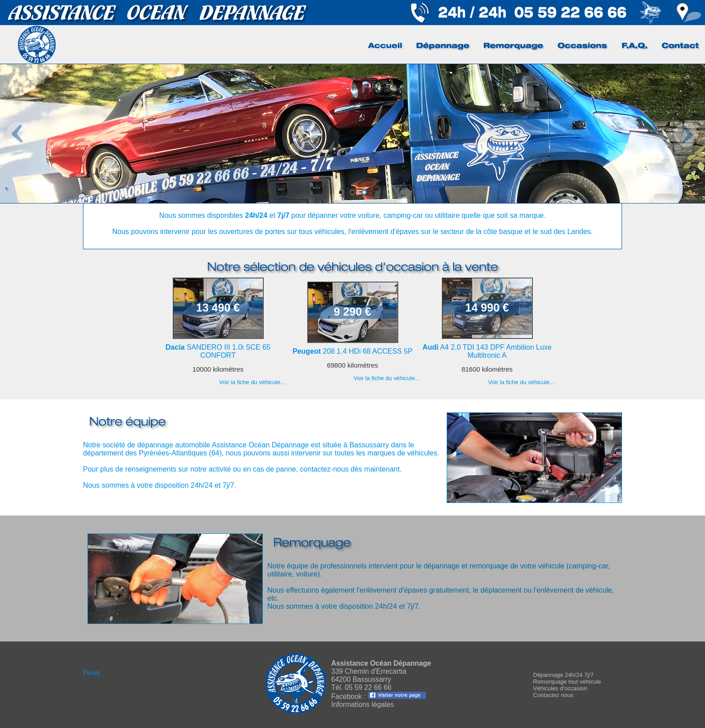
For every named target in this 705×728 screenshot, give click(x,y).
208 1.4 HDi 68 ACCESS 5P (352, 351)
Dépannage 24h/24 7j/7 (564, 675)
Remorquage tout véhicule (567, 682)
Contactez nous (553, 695)
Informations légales (363, 704)
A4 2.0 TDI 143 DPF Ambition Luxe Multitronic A (487, 351)
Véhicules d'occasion (560, 688)
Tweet (91, 673)
